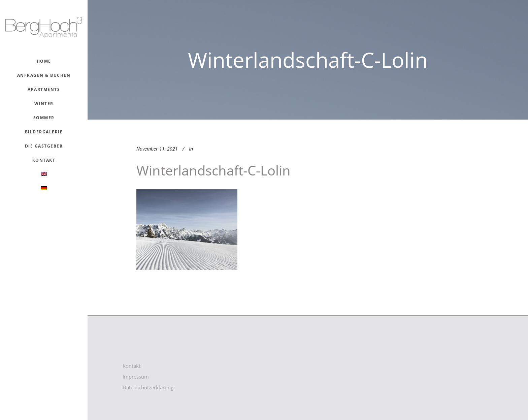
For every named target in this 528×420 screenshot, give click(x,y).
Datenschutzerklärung (148, 387)
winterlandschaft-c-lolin (213, 170)
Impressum (136, 377)
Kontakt (131, 366)
